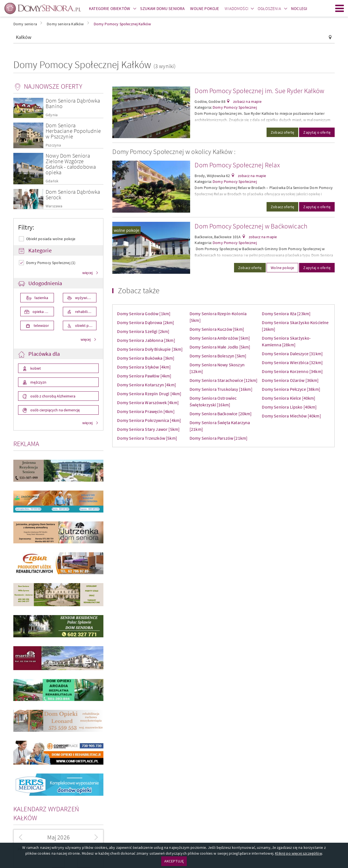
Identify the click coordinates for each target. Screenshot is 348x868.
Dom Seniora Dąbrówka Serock (73, 194)
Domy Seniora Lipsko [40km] (289, 407)
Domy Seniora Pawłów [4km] (144, 376)
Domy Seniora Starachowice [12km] (223, 380)
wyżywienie (84, 298)
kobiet (35, 368)
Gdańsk (52, 181)
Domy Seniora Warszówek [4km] (148, 402)
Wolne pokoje (282, 268)
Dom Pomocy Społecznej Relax (237, 165)
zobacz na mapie (247, 101)
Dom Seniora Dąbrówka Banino (73, 103)
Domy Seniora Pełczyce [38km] (291, 389)
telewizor (41, 325)
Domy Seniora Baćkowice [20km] (221, 414)
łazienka (41, 298)
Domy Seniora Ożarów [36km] (290, 380)
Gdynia (52, 115)
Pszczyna (53, 145)
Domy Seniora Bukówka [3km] (146, 358)
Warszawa (54, 206)
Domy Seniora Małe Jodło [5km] (220, 347)
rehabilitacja (85, 312)
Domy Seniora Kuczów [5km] (217, 329)
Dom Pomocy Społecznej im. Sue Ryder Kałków (259, 91)
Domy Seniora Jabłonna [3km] (146, 340)
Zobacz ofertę (282, 132)
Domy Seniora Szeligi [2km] (143, 331)
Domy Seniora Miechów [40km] (291, 416)
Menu (340, 8)
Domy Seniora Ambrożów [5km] (220, 338)
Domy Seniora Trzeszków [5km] (147, 438)
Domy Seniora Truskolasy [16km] (221, 389)
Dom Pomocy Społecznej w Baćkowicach (251, 226)
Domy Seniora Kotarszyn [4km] (146, 385)
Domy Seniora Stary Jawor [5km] (148, 429)
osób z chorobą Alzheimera (52, 396)
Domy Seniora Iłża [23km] (286, 314)
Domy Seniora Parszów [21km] (218, 438)
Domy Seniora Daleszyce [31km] (292, 354)
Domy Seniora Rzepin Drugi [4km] (149, 394)
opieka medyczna (43, 312)
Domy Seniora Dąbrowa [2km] (146, 322)
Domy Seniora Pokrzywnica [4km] (149, 420)
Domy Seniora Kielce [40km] (289, 398)
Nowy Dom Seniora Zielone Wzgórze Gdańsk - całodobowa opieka (71, 164)
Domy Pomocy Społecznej (235, 107)
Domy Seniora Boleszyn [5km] (218, 356)
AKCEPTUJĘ (174, 861)
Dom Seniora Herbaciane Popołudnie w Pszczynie (73, 131)
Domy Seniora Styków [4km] (144, 367)
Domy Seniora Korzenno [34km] (292, 371)
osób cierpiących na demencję (55, 410)
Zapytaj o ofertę (317, 132)
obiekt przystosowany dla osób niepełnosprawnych (85, 325)
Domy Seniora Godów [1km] (144, 314)
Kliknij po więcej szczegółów (298, 853)
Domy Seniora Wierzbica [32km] (292, 362)
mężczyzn (38, 382)
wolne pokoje (127, 230)
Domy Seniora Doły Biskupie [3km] (150, 349)
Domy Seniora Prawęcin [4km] (146, 411)
